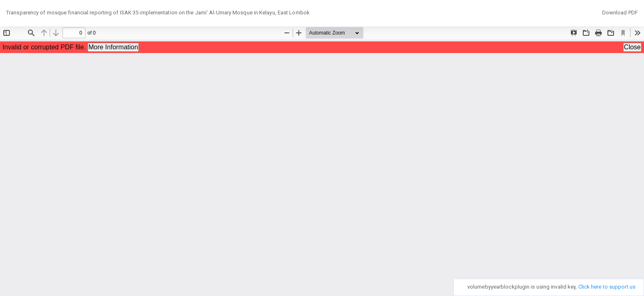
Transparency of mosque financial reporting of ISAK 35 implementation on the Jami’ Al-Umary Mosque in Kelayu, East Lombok (158, 13)
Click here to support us (607, 287)
